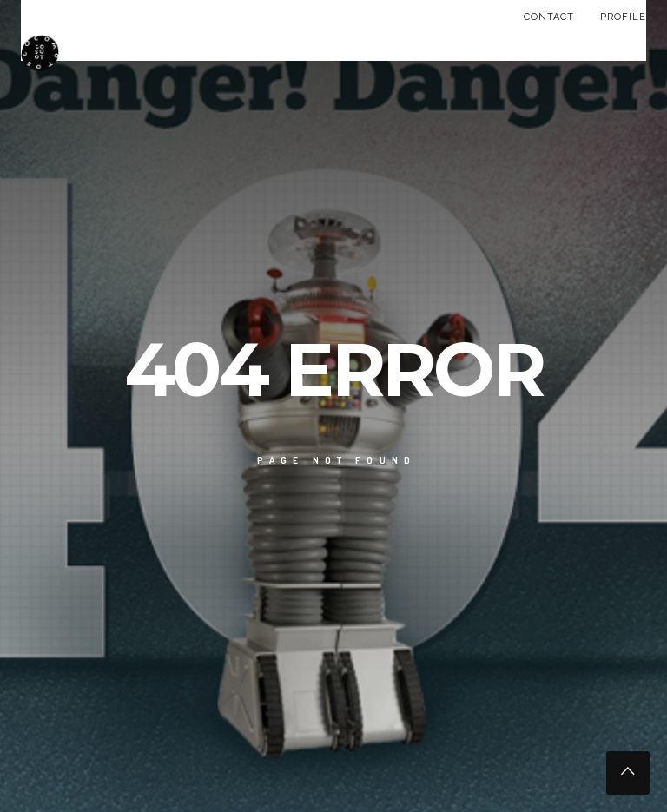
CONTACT (549, 17)
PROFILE (623, 17)
